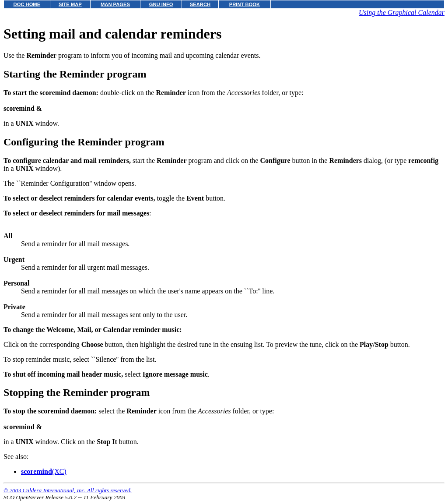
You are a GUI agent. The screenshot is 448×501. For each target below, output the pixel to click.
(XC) (44, 471)
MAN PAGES (115, 4)
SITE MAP (70, 4)
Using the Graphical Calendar (402, 12)
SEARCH (200, 4)
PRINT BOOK (245, 4)
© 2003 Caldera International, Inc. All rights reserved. (68, 490)
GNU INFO (161, 4)
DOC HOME (27, 4)
